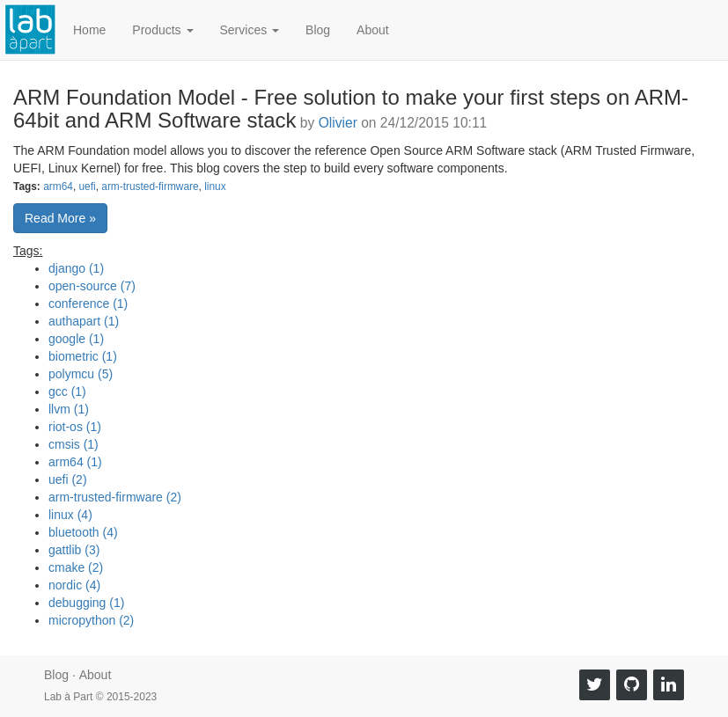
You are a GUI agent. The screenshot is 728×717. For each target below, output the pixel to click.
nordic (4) (74, 585)
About (373, 30)
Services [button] (250, 30)
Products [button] (162, 30)
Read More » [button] (60, 218)
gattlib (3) (74, 550)
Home (89, 30)
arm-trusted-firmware (150, 187)
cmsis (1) (74, 444)
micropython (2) (91, 620)
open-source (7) (92, 286)
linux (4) (70, 515)
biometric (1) (83, 356)
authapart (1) (84, 321)
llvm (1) (69, 409)
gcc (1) (67, 391)
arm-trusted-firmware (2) (115, 497)
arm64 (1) (75, 462)
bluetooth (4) (83, 532)
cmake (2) (76, 567)
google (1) (76, 339)
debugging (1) (86, 603)
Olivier (338, 123)
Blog (318, 30)
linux (215, 187)
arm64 (58, 187)
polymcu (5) (81, 374)
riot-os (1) (75, 427)
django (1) (76, 268)
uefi (87, 187)
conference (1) (88, 304)
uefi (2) (68, 479)
